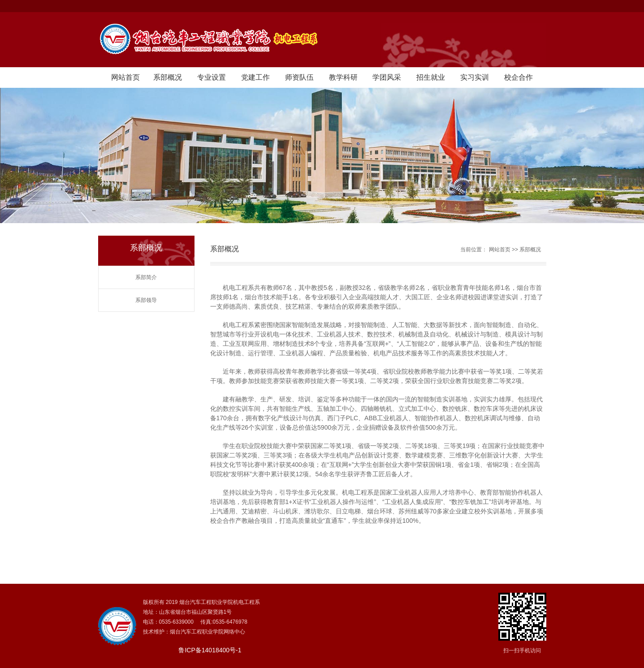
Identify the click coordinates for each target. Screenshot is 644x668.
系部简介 (146, 277)
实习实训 (475, 77)
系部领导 (146, 300)
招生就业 (431, 77)
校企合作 (519, 77)
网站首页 (125, 77)
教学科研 (343, 77)
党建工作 (255, 77)
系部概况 (168, 77)
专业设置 (212, 77)
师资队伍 (299, 77)
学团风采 (387, 77)
